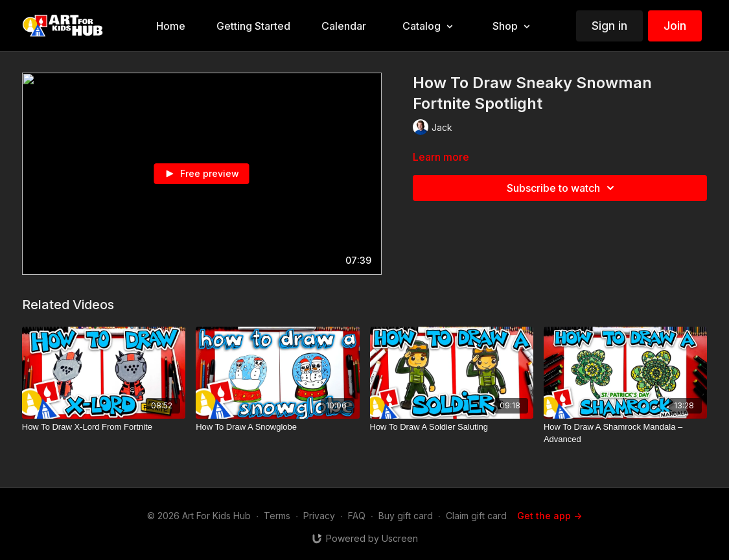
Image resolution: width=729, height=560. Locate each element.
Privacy (319, 516)
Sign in (609, 26)
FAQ (357, 516)
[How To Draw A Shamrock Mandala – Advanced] (625, 433)
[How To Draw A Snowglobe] (277, 427)
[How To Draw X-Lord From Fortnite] (104, 427)
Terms (277, 516)
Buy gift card (406, 516)
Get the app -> (550, 516)
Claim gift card (476, 516)
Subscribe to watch (562, 188)
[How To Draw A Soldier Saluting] (452, 427)
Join (675, 26)
